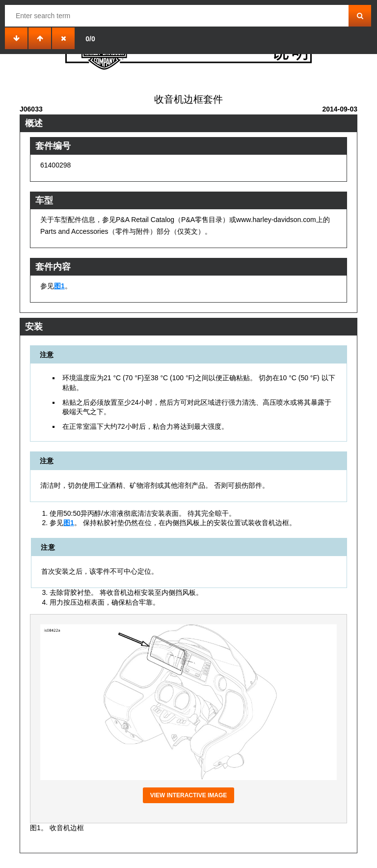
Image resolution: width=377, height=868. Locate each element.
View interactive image (189, 795)
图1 (59, 286)
